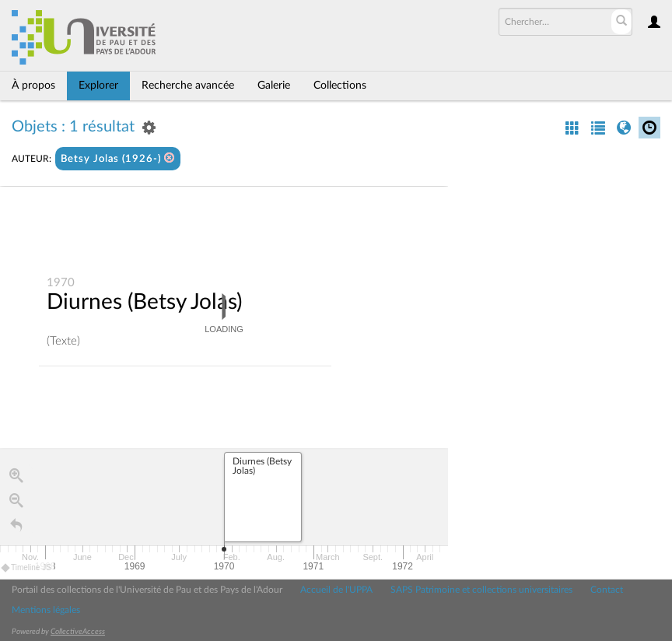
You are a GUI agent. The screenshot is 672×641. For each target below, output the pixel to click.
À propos (33, 86)
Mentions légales (46, 610)
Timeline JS (27, 567)
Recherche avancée (188, 86)
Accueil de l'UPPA (336, 590)
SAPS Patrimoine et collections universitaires (481, 590)
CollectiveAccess (78, 632)
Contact (607, 590)
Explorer (98, 86)
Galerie (274, 86)
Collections (340, 86)
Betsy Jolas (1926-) (118, 158)
